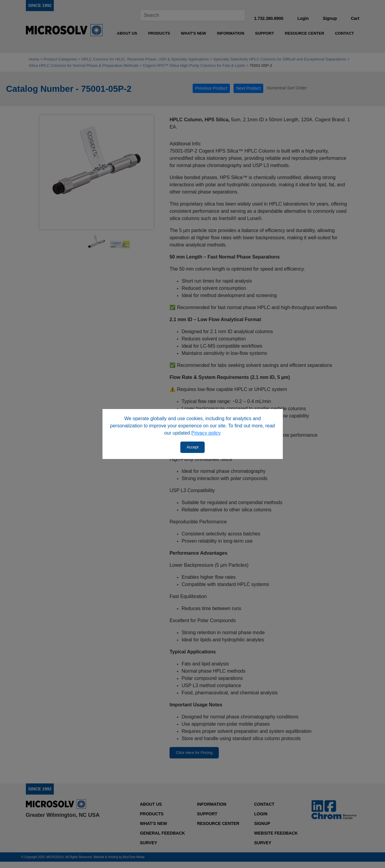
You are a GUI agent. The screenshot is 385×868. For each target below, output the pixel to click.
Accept (193, 447)
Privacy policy (206, 433)
